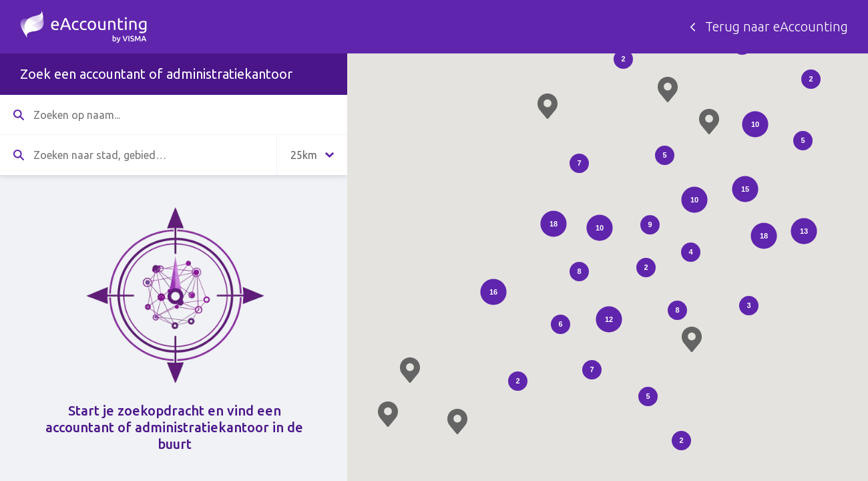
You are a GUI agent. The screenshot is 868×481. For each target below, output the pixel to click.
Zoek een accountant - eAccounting (83, 27)
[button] (548, 106)
